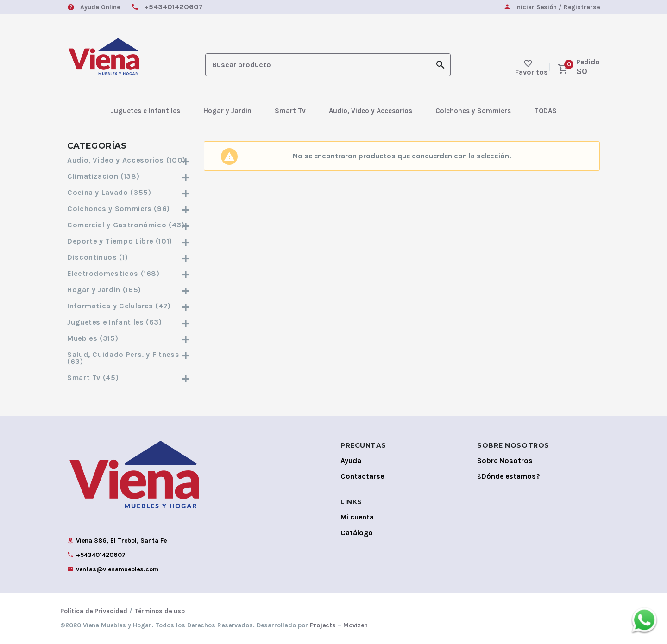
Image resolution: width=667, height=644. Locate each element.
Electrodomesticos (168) (129, 273)
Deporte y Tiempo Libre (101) (129, 241)
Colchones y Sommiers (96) (129, 209)
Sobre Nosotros (505, 460)
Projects (323, 625)
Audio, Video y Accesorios (371, 111)
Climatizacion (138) (129, 176)
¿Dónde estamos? (509, 476)
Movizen (356, 625)
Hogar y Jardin (227, 111)
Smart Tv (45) (129, 378)
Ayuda (351, 460)
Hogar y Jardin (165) (129, 290)
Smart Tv (290, 111)
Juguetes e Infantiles (145, 111)
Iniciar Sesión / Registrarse (557, 8)
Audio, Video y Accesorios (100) (129, 160)
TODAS (545, 111)
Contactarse (362, 476)
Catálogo (357, 533)
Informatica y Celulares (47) (129, 306)
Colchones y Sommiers (473, 111)
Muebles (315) (129, 338)
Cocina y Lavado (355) (129, 192)
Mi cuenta (357, 517)
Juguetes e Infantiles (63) (129, 322)
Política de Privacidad (94, 611)
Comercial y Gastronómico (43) (129, 225)
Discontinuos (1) (129, 257)
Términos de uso (160, 611)
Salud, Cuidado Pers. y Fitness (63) (129, 358)
